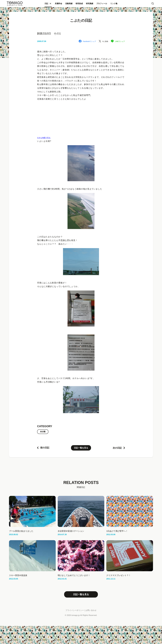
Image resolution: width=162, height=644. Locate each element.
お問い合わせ (91, 610)
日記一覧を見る (81, 448)
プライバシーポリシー (75, 610)
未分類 (43, 432)
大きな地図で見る (44, 138)
